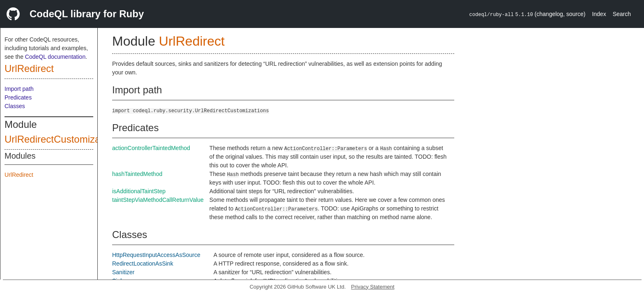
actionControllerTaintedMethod (151, 148)
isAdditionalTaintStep (139, 191)
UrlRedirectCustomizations (63, 139)
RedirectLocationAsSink (143, 264)
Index (599, 14)
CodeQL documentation (55, 57)
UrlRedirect (29, 68)
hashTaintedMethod (137, 174)
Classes (15, 106)
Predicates (18, 97)
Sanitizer (123, 272)
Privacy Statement (373, 287)
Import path (19, 89)
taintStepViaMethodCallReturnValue (158, 200)
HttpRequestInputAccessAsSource (156, 255)
